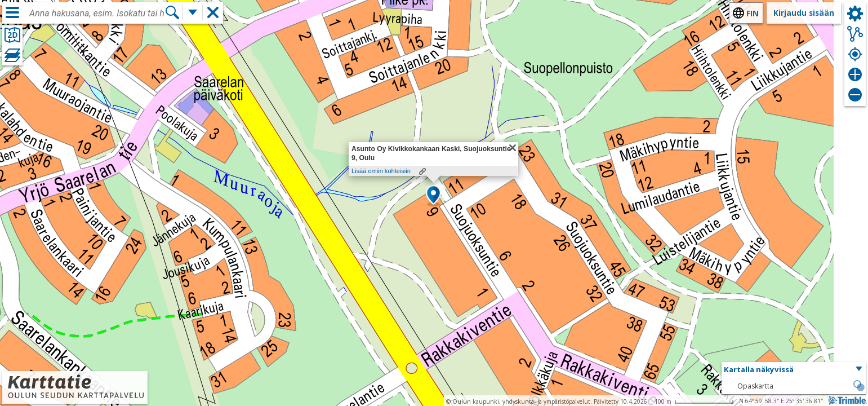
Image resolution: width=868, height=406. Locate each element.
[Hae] (172, 12)
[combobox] (97, 14)
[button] (433, 196)
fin (753, 13)
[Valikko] (12, 12)
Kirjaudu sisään (804, 13)
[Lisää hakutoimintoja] (193, 12)
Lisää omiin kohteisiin (381, 171)
